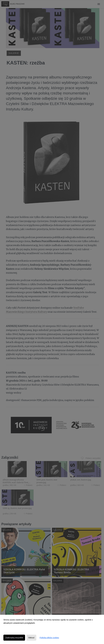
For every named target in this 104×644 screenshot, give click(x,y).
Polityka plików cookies (49, 638)
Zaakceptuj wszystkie (14, 638)
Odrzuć (31, 638)
